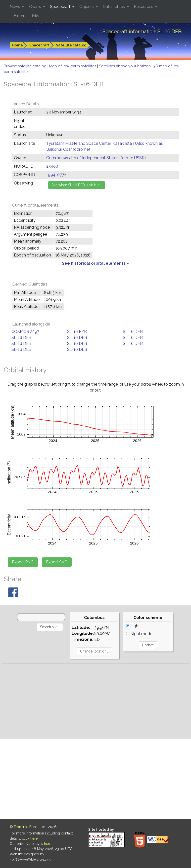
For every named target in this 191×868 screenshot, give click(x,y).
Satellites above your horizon (125, 66)
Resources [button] (144, 7)
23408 (52, 166)
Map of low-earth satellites (73, 66)
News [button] (15, 7)
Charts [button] (36, 7)
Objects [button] (87, 7)
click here (30, 838)
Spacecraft (39, 45)
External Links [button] (27, 16)
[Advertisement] (95, 699)
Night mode (139, 634)
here (48, 844)
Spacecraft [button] (61, 7)
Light (133, 626)
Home (18, 45)
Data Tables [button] (114, 7)
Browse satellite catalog (26, 66)
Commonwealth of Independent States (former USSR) (96, 158)
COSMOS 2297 (25, 332)
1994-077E (56, 175)
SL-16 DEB (133, 332)
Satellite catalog (71, 45)
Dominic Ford (26, 827)
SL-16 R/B (77, 332)
